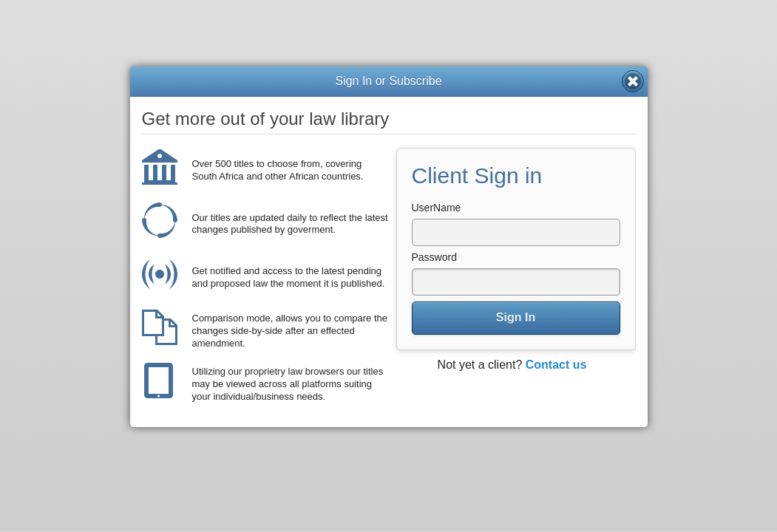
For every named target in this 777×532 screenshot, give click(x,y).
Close (633, 81)
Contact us (556, 365)
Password (434, 257)
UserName (437, 208)
